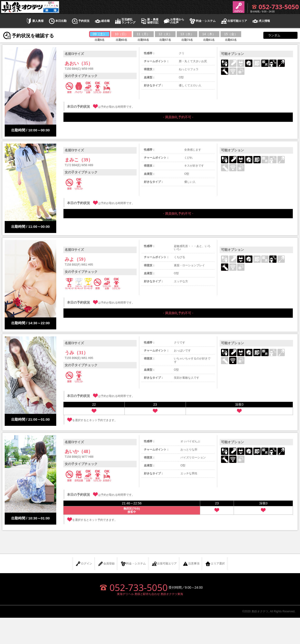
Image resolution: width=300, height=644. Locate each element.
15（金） (231, 34)
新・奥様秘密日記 (149, 21)
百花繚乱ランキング (125, 21)
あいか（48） (79, 451)
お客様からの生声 (174, 21)
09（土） (100, 34)
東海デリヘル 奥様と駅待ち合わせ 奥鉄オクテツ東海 (150, 594)
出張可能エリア (234, 21)
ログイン (84, 564)
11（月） (143, 34)
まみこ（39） (79, 160)
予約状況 (80, 21)
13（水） (187, 34)
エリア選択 (215, 564)
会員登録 (106, 564)
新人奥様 (34, 21)
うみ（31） (76, 353)
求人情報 (261, 21)
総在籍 (102, 21)
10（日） (122, 34)
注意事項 (191, 564)
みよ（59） (76, 259)
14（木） (209, 34)
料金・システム (202, 21)
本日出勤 (57, 21)
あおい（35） (79, 63)
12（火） (165, 34)
